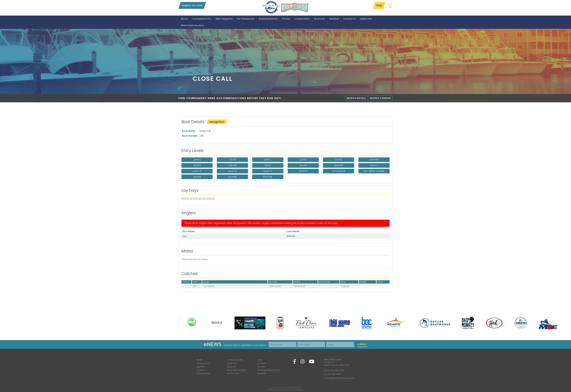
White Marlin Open (293, 388)
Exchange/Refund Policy (269, 370)
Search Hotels (356, 98)
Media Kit (231, 367)
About (199, 360)
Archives (261, 367)
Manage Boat (217, 122)
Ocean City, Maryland (294, 390)
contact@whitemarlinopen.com (339, 378)
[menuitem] (184, 19)
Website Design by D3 (276, 390)
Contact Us (202, 370)
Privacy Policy (233, 374)
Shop (379, 5)
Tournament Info (235, 360)
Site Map (261, 374)
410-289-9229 (338, 370)
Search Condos (380, 98)
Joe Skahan (209, 286)
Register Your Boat (192, 5)
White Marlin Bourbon (237, 370)
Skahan (291, 236)
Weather (201, 367)
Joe (184, 236)
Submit (362, 344)
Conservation (203, 363)
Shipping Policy (204, 374)
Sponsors (262, 363)
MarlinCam (232, 363)
